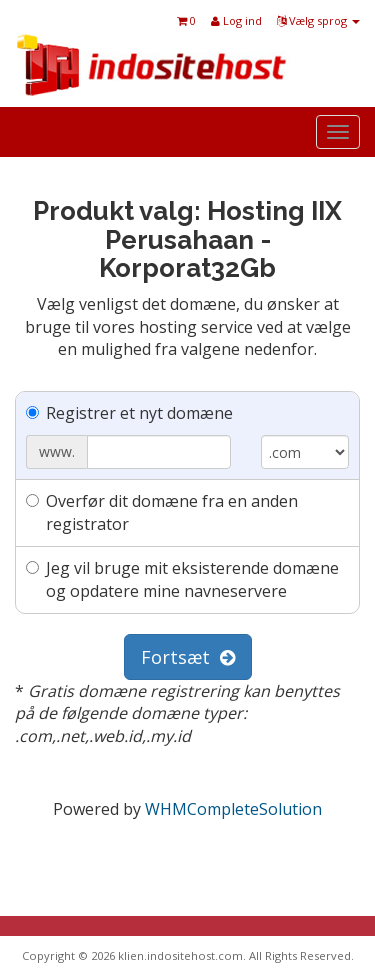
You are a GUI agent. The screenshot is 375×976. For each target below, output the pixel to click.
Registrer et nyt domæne (129, 413)
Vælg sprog (318, 20)
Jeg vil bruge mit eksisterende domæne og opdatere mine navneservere (182, 579)
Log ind (236, 20)
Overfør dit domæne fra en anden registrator (162, 512)
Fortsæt (188, 657)
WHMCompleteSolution (233, 809)
